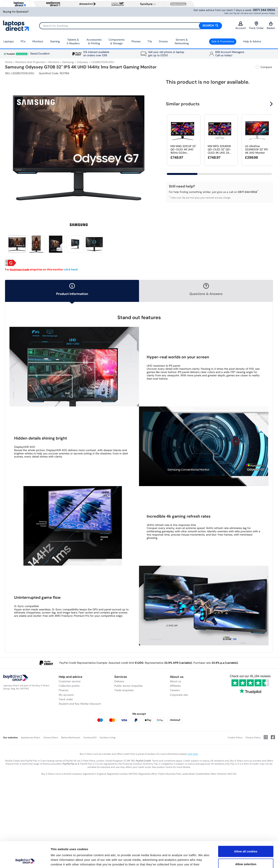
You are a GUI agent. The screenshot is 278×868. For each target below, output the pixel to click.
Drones (163, 41)
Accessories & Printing (94, 42)
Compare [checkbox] (266, 67)
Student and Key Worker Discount (80, 704)
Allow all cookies (246, 827)
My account (66, 695)
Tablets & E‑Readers (73, 42)
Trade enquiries (124, 690)
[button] (272, 104)
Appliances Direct (31, 738)
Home (9, 62)
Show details (203, 860)
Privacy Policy (253, 738)
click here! (71, 269)
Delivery (119, 681)
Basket (271, 26)
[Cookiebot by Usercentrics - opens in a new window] (25, 860)
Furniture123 (90, 738)
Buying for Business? (16, 12)
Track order (66, 699)
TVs (150, 41)
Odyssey (82, 62)
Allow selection (246, 840)
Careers (175, 690)
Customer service (70, 681)
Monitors (38, 41)
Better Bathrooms (71, 738)
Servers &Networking (182, 42)
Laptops (9, 41)
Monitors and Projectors (30, 62)
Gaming (55, 41)
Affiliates (175, 686)
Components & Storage (117, 42)
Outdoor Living (108, 738)
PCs (23, 41)
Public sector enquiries (128, 686)
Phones (136, 41)
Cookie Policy (235, 738)
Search (210, 26)
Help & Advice (252, 41)
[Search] (131, 26)
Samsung (68, 62)
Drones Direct (51, 738)
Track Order (256, 26)
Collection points (69, 686)
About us (175, 681)
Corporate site (179, 695)
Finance (64, 690)
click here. (193, 754)
